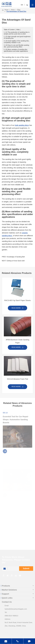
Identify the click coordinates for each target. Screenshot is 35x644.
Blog (19, 10)
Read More (17, 309)
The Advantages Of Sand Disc (16, 11)
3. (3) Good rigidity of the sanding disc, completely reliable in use (17, 42)
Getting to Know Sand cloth (16, 261)
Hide (18, 30)
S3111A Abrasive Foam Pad (17, 380)
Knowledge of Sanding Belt (16, 257)
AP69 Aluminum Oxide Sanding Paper (17, 342)
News (13, 10)
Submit (26, 569)
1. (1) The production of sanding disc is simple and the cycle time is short (17, 33)
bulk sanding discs (22, 125)
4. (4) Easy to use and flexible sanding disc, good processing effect (16, 46)
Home (6, 10)
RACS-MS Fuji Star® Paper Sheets (17, 301)
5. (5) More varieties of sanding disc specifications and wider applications (16, 50)
